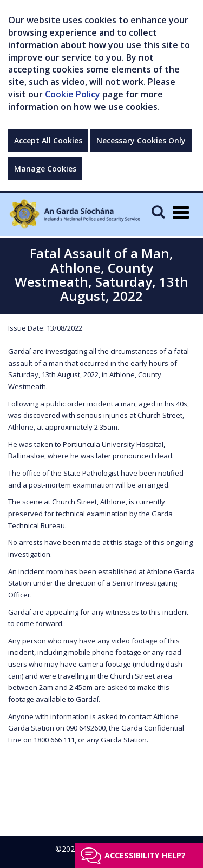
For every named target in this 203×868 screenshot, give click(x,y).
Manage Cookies (45, 169)
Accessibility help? (145, 855)
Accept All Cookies (48, 140)
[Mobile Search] (158, 211)
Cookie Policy (73, 94)
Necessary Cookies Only (141, 140)
